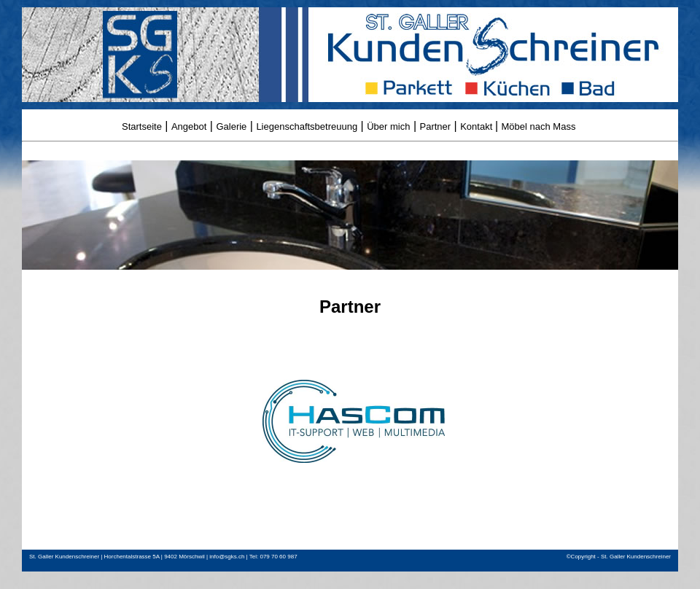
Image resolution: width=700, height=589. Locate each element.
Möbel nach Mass (539, 126)
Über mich (388, 126)
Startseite (142, 126)
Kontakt (478, 126)
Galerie (231, 126)
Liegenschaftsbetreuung (307, 126)
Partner (436, 126)
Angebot (189, 126)
